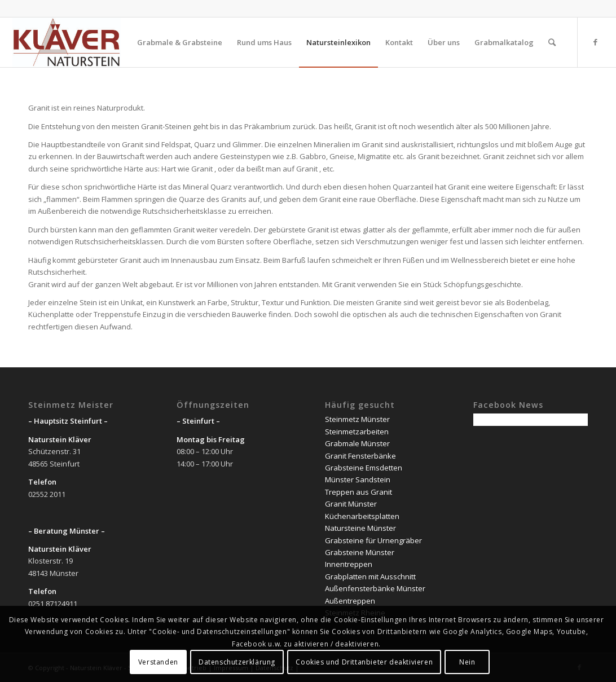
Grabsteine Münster (360, 552)
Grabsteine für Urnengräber (373, 540)
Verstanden (158, 662)
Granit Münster (351, 504)
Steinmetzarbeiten (357, 432)
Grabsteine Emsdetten (364, 468)
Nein (467, 662)
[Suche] (552, 42)
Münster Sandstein (358, 479)
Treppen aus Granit (358, 492)
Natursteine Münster (360, 528)
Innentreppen (349, 564)
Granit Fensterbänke (360, 456)
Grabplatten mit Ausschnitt (370, 577)
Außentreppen (350, 601)
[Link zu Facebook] (595, 42)
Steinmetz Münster (357, 419)
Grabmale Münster (357, 443)
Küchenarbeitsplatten (362, 516)
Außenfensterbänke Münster (375, 588)
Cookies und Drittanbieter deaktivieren (364, 662)
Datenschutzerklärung (237, 662)
